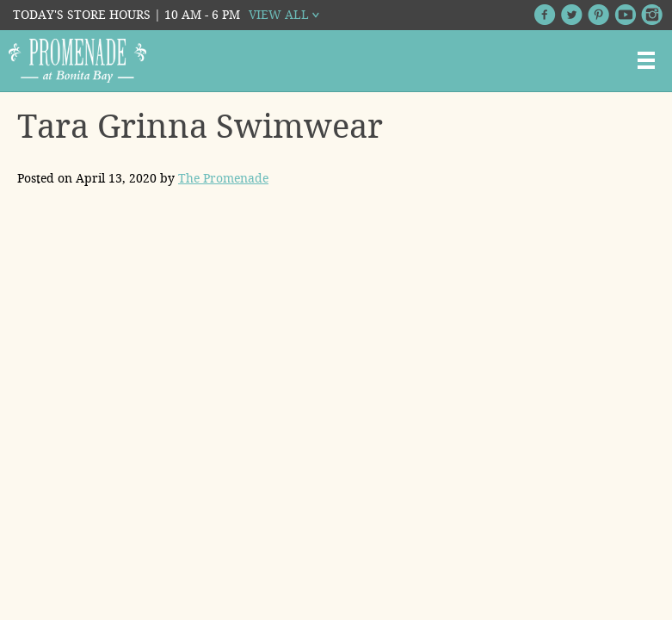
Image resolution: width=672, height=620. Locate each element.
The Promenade (223, 178)
